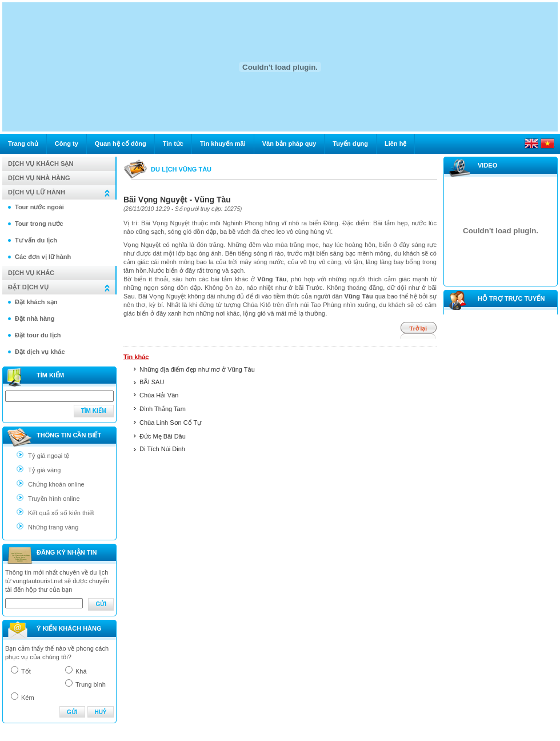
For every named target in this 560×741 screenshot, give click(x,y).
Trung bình (91, 684)
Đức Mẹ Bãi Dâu (163, 436)
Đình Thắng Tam (163, 409)
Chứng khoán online (56, 484)
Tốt (26, 671)
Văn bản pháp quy (289, 144)
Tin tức (173, 144)
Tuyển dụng (350, 144)
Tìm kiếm (94, 411)
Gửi (101, 604)
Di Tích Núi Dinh (162, 449)
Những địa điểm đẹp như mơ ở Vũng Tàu (197, 369)
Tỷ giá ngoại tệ (49, 456)
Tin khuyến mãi (223, 144)
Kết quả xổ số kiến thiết (61, 513)
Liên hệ (395, 144)
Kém (28, 698)
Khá (81, 671)
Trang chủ (23, 144)
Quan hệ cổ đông (121, 144)
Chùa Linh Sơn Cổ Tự (170, 423)
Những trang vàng (53, 527)
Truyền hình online (54, 499)
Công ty (67, 144)
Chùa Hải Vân (159, 395)
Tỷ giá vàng (44, 470)
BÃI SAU (152, 382)
